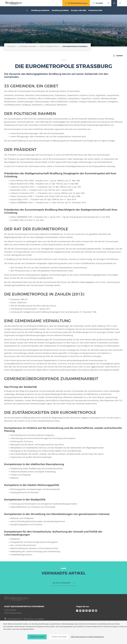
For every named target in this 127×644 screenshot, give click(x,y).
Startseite (11, 46)
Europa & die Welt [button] (79, 10)
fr (108, 3)
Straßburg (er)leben (28, 46)
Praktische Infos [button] (95, 10)
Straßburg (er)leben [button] (60, 10)
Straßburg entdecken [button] (40, 10)
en (120, 3)
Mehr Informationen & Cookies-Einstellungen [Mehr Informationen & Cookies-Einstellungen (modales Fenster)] (87, 637)
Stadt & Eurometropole (49, 46)
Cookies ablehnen (59, 637)
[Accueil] (13, 3)
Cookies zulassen (37, 637)
